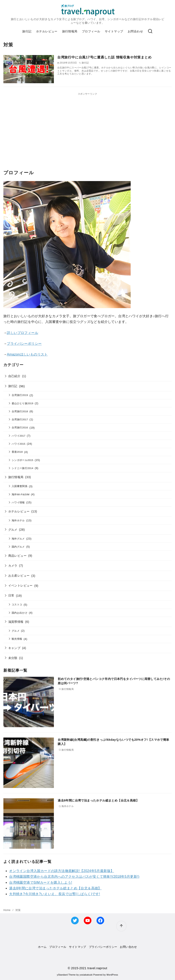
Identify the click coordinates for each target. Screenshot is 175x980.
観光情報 (17, 639)
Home (7, 910)
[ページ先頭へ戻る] (121, 926)
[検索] (150, 32)
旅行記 (27, 31)
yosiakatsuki (86, 975)
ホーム (42, 947)
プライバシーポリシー (24, 344)
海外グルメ (18, 539)
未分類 (13, 658)
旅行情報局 (70, 31)
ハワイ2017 (19, 436)
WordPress (112, 975)
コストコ (17, 604)
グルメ (13, 530)
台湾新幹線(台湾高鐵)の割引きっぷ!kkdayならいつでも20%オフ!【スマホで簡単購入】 (113, 742)
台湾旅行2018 (20, 411)
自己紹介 (14, 376)
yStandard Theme (66, 975)
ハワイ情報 (18, 502)
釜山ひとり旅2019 (22, 403)
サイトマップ (114, 31)
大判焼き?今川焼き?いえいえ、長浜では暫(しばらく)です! (55, 894)
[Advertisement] (87, 126)
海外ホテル (18, 520)
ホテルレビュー (47, 31)
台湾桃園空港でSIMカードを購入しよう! (41, 882)
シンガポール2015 (22, 460)
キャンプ (14, 648)
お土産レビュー (19, 576)
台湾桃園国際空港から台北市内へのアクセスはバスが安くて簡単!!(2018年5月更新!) (74, 877)
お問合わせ (135, 31)
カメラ (13, 566)
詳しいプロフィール (22, 333)
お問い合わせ (128, 947)
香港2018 (17, 452)
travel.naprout (97, 968)
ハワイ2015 (19, 444)
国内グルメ (18, 547)
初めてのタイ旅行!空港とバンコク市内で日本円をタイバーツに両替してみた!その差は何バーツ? (114, 681)
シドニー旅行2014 (22, 468)
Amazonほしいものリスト (27, 354)
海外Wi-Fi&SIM (21, 494)
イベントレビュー (20, 586)
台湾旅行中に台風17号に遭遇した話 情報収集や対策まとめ (104, 57)
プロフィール (91, 31)
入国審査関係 (20, 486)
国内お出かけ (20, 613)
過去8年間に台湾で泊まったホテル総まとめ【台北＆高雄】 (98, 800)
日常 (11, 595)
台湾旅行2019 (20, 395)
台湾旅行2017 (20, 419)
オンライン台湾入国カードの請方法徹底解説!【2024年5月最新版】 (62, 871)
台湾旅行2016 (20, 427)
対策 (18, 910)
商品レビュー (17, 556)
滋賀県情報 (16, 622)
